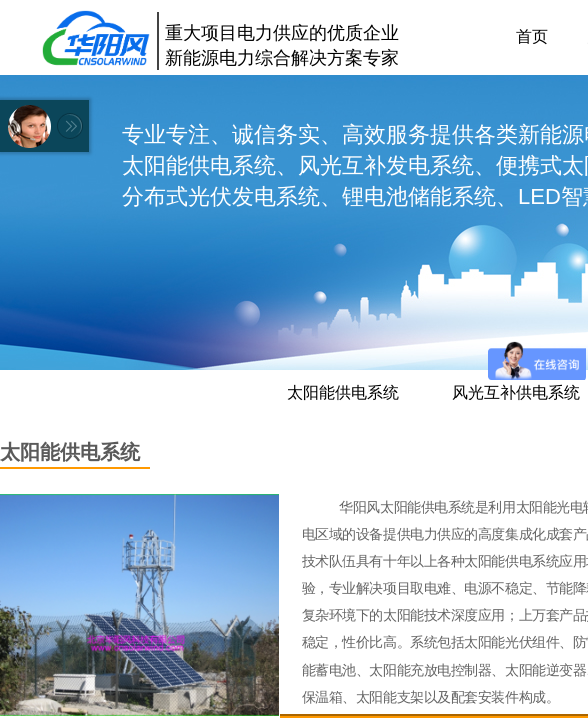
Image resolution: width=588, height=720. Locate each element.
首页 (532, 36)
